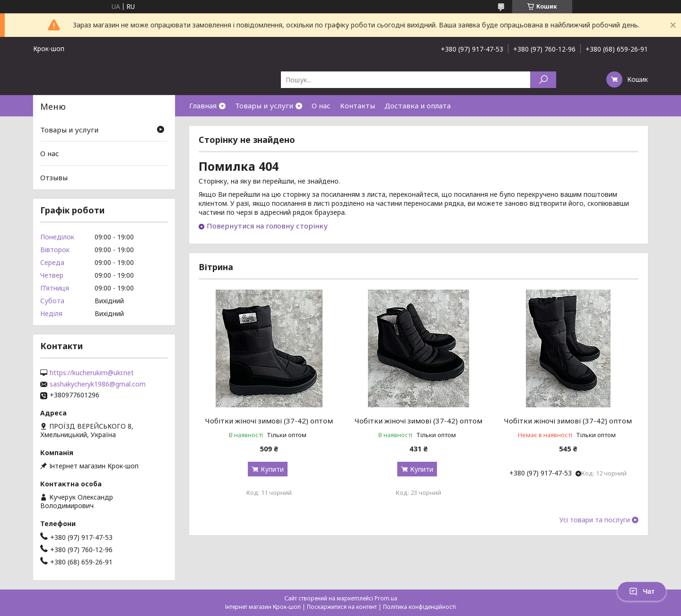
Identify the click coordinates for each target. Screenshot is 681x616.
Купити (272, 469)
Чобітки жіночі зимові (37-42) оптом (269, 421)
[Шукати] (543, 80)
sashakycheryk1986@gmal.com (98, 384)
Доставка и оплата (418, 106)
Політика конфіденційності (419, 607)
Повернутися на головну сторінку (267, 226)
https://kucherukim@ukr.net (92, 373)
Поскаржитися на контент (342, 607)
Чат (642, 591)
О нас (321, 106)
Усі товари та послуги (595, 520)
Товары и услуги (264, 106)
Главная (203, 106)
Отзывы (54, 177)
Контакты (358, 106)
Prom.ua (386, 598)
